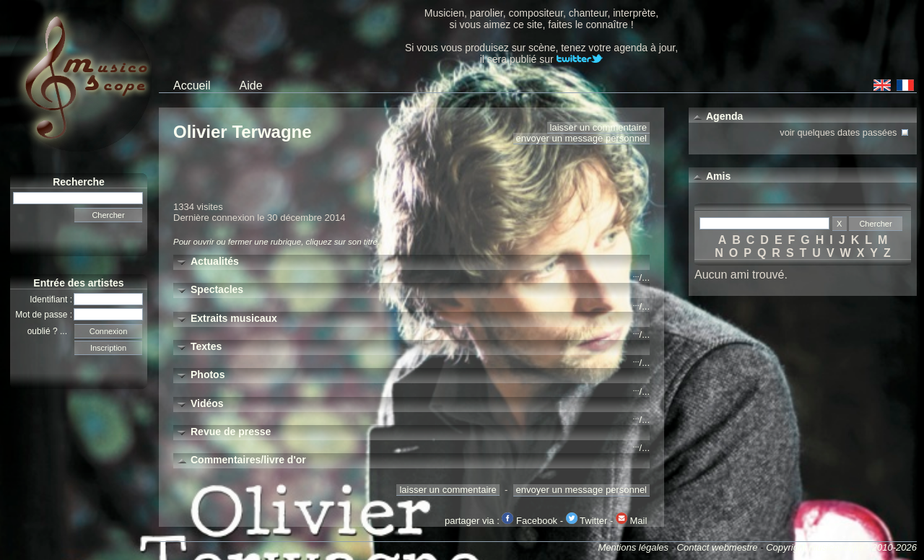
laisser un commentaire (598, 127)
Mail (631, 521)
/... (641, 277)
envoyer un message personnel (581, 138)
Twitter (587, 521)
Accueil (192, 86)
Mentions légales (633, 547)
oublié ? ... (51, 331)
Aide (251, 86)
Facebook (529, 521)
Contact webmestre (718, 547)
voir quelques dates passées (845, 131)
